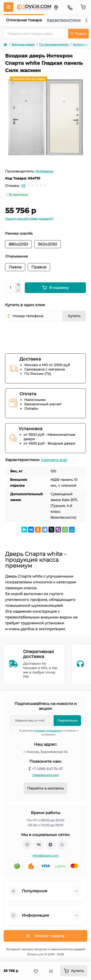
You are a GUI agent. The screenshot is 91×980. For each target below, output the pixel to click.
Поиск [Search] (78, 34)
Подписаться (67, 720)
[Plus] (18, 285)
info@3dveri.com (46, 856)
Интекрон (80, 44)
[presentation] (42, 332)
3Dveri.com (35, 954)
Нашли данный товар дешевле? (29, 219)
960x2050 (48, 244)
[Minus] (18, 290)
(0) (23, 186)
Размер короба (19, 233)
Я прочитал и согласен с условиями (47, 733)
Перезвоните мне (45, 775)
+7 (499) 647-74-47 (47, 769)
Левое (15, 267)
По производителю (54, 44)
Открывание (17, 256)
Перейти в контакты (45, 788)
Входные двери (23, 44)
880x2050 (18, 244)
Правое (39, 267)
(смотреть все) (54, 460)
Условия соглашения (48, 731)
